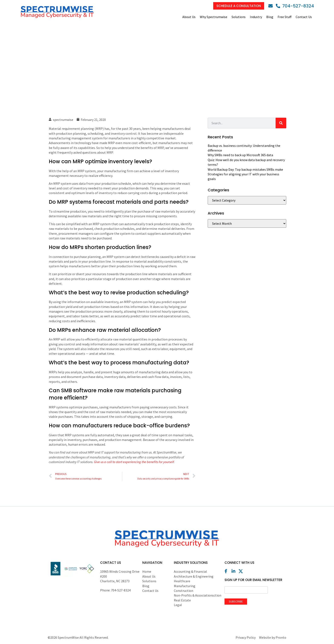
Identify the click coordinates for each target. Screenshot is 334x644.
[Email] (272, 6)
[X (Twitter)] (242, 571)
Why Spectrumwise (214, 17)
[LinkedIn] (235, 571)
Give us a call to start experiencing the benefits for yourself (134, 462)
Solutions (239, 17)
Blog (270, 17)
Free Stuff (284, 17)
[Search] (281, 123)
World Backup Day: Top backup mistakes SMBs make (245, 169)
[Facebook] (228, 571)
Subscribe (236, 601)
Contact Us (304, 17)
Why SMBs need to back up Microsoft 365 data (240, 155)
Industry (256, 17)
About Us (189, 17)
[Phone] (295, 6)
